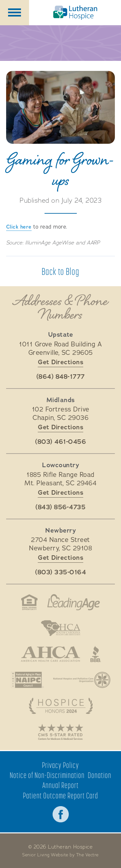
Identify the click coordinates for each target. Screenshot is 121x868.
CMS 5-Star (61, 732)
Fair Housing (29, 602)
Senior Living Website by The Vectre (60, 855)
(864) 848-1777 (61, 377)
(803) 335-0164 (60, 572)
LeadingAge (74, 602)
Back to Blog (60, 271)
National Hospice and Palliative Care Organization (82, 680)
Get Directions (60, 362)
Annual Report (60, 785)
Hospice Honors (61, 706)
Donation (100, 775)
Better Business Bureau (96, 654)
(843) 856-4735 (60, 507)
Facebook (61, 814)
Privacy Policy (60, 765)
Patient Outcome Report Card (60, 796)
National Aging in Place (27, 680)
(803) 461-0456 (60, 442)
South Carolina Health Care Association (61, 628)
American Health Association (50, 654)
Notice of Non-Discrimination (47, 775)
